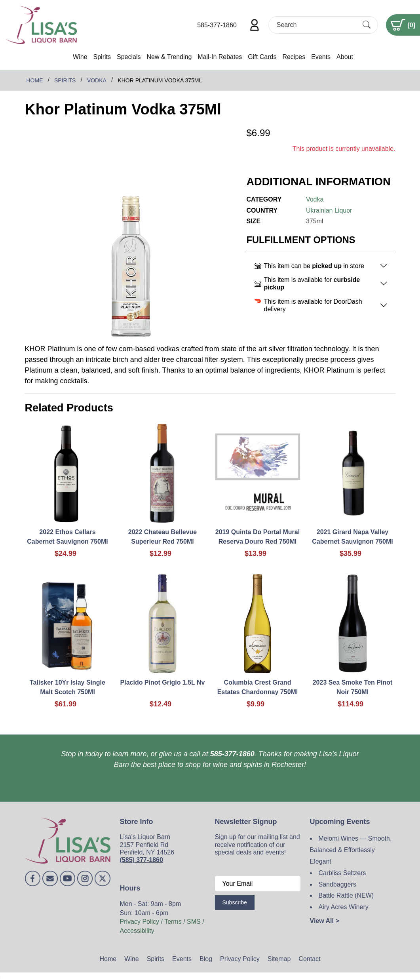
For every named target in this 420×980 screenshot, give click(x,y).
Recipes (294, 57)
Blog (206, 959)
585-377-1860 (217, 25)
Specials (129, 57)
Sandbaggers (337, 884)
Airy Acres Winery (344, 907)
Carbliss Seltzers (342, 873)
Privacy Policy (240, 959)
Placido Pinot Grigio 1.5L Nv (163, 682)
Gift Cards (262, 57)
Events (321, 57)
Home (108, 959)
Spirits (102, 57)
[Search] (316, 25)
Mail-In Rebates (220, 57)
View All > (325, 921)
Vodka (315, 199)
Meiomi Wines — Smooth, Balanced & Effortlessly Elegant (351, 850)
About (345, 57)
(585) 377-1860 (142, 860)
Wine (80, 57)
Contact (309, 959)
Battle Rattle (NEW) (346, 895)
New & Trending (169, 57)
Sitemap (279, 959)
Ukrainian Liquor (329, 210)
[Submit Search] (367, 25)
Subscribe (235, 902)
